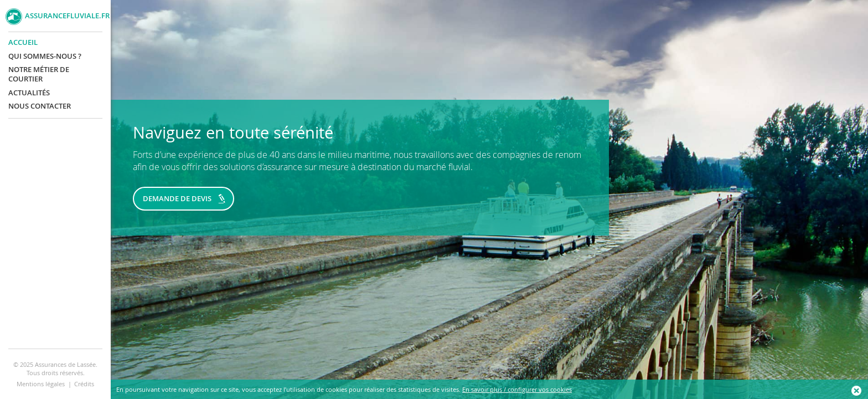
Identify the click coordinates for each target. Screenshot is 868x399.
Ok (857, 391)
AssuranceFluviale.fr (65, 16)
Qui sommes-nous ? (45, 56)
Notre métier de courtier (39, 74)
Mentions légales (41, 384)
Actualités (29, 93)
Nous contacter (40, 106)
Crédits (84, 384)
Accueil (23, 42)
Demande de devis (177, 198)
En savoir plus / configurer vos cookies (517, 389)
